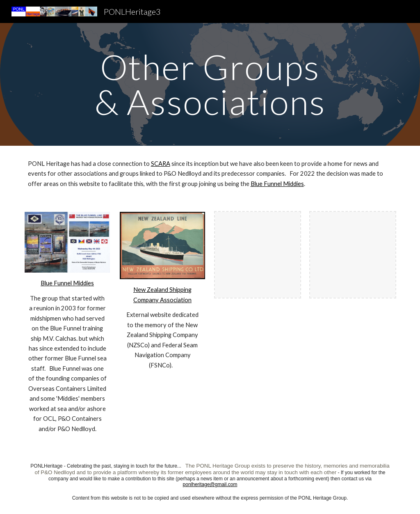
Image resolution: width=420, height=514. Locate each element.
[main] (210, 84)
